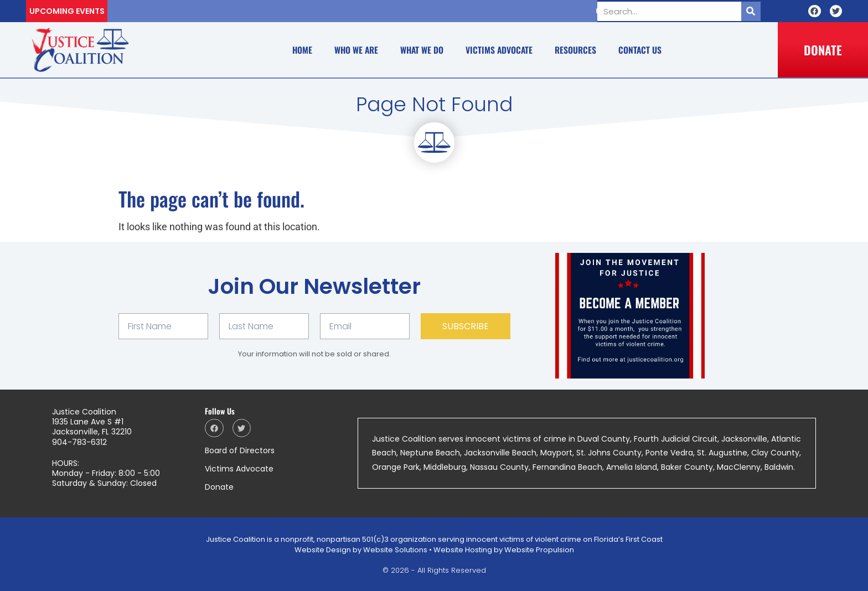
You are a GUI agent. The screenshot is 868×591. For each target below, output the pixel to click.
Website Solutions (395, 550)
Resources (575, 50)
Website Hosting (463, 550)
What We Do (422, 50)
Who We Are (356, 50)
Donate (219, 487)
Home (302, 50)
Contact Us (640, 50)
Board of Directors (240, 450)
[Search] (751, 11)
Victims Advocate (499, 50)
